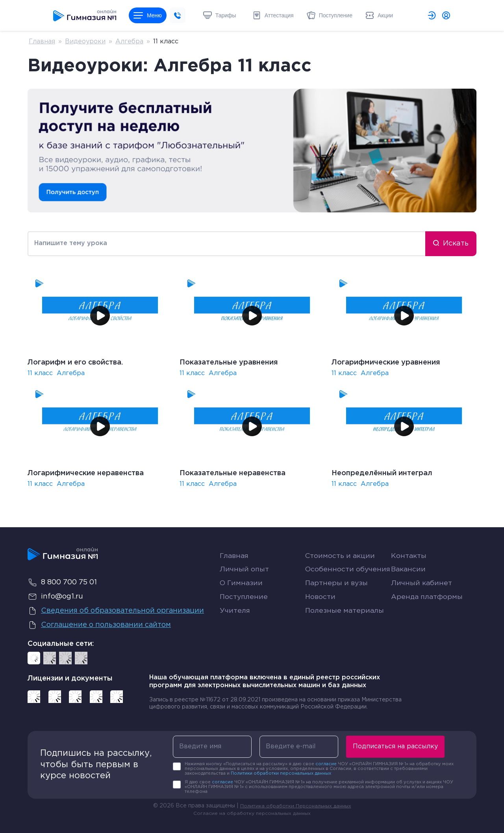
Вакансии (409, 579)
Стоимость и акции (341, 556)
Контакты (409, 556)
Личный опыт (245, 579)
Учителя (235, 639)
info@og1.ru (55, 597)
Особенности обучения (330, 583)
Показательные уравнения (229, 363)
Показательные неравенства (233, 473)
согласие (326, 764)
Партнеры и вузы (337, 602)
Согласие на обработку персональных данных (252, 813)
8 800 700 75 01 (62, 582)
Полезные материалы (345, 639)
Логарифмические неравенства (86, 473)
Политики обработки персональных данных (281, 773)
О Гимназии (242, 602)
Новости (321, 625)
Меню (148, 15)
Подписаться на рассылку (395, 747)
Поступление (244, 625)
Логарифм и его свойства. (75, 363)
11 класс (40, 373)
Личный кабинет (422, 602)
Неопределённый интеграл (382, 473)
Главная (42, 42)
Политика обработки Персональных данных (296, 806)
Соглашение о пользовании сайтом (100, 625)
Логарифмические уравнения (386, 363)
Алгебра (129, 42)
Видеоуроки (85, 42)
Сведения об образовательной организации (117, 611)
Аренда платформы (428, 624)
